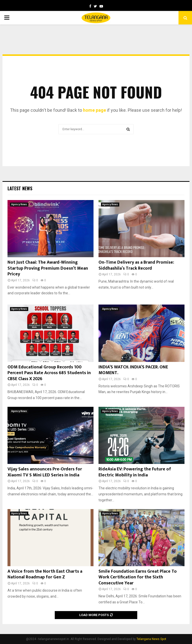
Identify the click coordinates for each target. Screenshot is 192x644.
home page (94, 110)
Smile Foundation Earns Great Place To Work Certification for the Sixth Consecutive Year (138, 577)
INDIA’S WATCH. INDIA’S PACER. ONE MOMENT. (133, 370)
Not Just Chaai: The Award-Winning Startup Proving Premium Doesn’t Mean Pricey (48, 268)
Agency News (19, 204)
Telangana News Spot (151, 639)
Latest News (20, 188)
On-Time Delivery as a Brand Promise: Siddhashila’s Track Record (136, 265)
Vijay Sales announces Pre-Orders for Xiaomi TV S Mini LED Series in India (45, 472)
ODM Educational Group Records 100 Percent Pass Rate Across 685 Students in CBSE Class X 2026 (49, 373)
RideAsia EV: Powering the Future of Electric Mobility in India (135, 472)
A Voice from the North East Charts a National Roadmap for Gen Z (45, 574)
